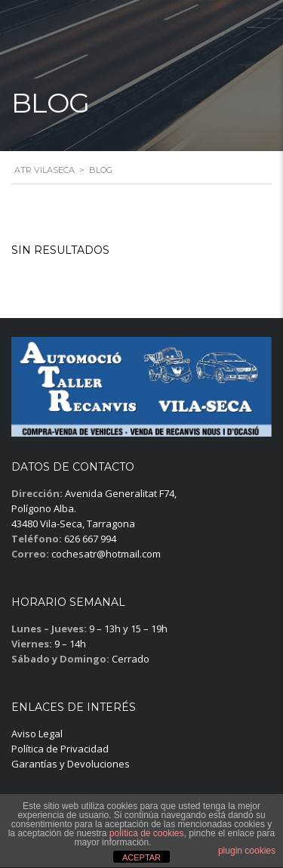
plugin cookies (247, 851)
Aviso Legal (37, 734)
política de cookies (147, 833)
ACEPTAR (141, 857)
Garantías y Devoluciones (71, 764)
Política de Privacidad (60, 749)
